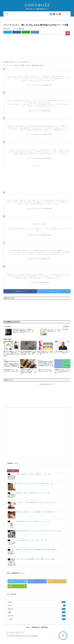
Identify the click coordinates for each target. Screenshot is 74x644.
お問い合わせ (45, 627)
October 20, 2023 (47, 85)
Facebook (17, 32)
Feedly (18, 586)
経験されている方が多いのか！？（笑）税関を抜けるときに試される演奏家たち (37, 550)
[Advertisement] (37, 48)
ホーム (28, 627)
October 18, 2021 (48, 134)
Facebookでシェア (20, 291)
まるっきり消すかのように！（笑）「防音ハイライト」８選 (32, 540)
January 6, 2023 (46, 111)
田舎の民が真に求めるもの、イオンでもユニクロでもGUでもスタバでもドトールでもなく (39, 531)
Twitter (8, 32)
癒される (22, 29)
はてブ (35, 32)
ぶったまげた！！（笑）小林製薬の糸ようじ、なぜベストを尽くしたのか (35, 502)
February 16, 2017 (45, 283)
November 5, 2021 (46, 235)
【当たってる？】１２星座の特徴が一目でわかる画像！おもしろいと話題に (36, 559)
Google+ (57, 581)
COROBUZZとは (35, 627)
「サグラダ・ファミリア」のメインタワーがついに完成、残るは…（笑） (35, 484)
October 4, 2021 (48, 208)
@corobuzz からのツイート (47, 384)
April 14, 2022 (47, 158)
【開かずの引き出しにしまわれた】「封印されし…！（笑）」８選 (33, 474)
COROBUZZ (37, 5)
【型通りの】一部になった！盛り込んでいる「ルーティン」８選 (33, 493)
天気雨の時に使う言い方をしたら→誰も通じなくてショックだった (33, 521)
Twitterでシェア (54, 291)
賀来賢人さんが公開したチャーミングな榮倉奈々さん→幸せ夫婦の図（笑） (36, 512)
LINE (26, 32)
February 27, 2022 (46, 259)
